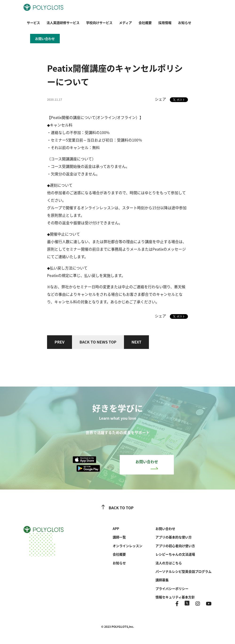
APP (116, 529)
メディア (125, 23)
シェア (160, 99)
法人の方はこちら (169, 563)
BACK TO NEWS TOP (98, 342)
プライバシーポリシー (172, 589)
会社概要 (145, 23)
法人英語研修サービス (63, 23)
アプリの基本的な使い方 (174, 537)
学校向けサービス (99, 23)
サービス (33, 23)
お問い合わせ (147, 464)
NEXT (136, 342)
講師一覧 (119, 537)
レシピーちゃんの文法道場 (175, 554)
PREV (60, 342)
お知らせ (185, 23)
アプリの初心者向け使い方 (175, 546)
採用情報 (165, 23)
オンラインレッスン (127, 546)
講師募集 (162, 580)
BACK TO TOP (117, 508)
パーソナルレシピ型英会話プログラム (183, 571)
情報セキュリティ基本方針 (175, 597)
